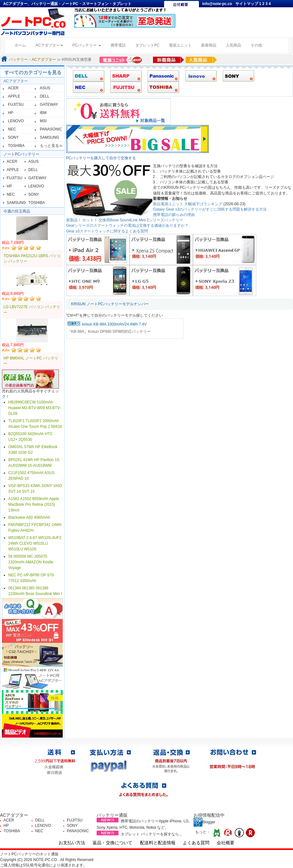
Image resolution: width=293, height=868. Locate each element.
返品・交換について (112, 843)
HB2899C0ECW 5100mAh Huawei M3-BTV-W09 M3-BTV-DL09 (35, 408)
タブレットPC (147, 45)
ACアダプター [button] (49, 45)
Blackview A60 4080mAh (29, 517)
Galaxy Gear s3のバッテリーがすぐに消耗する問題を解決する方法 (210, 209)
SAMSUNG (50, 137)
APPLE (14, 96)
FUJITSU (16, 105)
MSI (43, 121)
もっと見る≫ (51, 146)
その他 (256, 45)
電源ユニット (180, 45)
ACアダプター (16, 81)
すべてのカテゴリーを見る (33, 72)
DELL (45, 96)
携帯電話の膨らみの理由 (174, 215)
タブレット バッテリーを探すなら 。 (152, 834)
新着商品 (209, 45)
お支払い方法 (72, 843)
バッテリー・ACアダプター (32, 60)
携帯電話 (118, 45)
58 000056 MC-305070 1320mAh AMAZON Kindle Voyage (31, 562)
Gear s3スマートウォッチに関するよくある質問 (107, 231)
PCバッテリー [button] (87, 45)
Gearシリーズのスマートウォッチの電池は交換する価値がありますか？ (127, 225)
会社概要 (226, 843)
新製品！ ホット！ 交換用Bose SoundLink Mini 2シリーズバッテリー (125, 220)
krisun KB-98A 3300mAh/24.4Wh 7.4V (115, 324)
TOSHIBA (16, 146)
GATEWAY (49, 105)
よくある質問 (196, 843)
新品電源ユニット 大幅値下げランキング (188, 204)
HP (11, 113)
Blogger (204, 822)
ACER (13, 88)
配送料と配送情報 (158, 843)
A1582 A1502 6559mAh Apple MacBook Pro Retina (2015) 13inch (34, 504)
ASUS (45, 88)
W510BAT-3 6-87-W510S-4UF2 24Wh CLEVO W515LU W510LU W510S (35, 543)
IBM (43, 113)
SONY (13, 137)
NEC (12, 129)
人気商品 (233, 45)
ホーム (23, 45)
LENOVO (16, 121)
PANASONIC (51, 129)
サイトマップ (247, 4)
